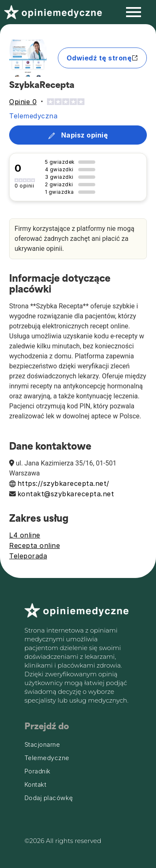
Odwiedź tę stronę (103, 58)
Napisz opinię (78, 135)
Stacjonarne (42, 745)
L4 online (25, 535)
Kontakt (36, 785)
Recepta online (35, 545)
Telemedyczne (47, 758)
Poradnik (38, 771)
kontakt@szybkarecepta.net (66, 494)
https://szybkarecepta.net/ (63, 483)
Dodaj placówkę (49, 798)
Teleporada (28, 556)
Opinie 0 (23, 102)
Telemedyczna (33, 116)
